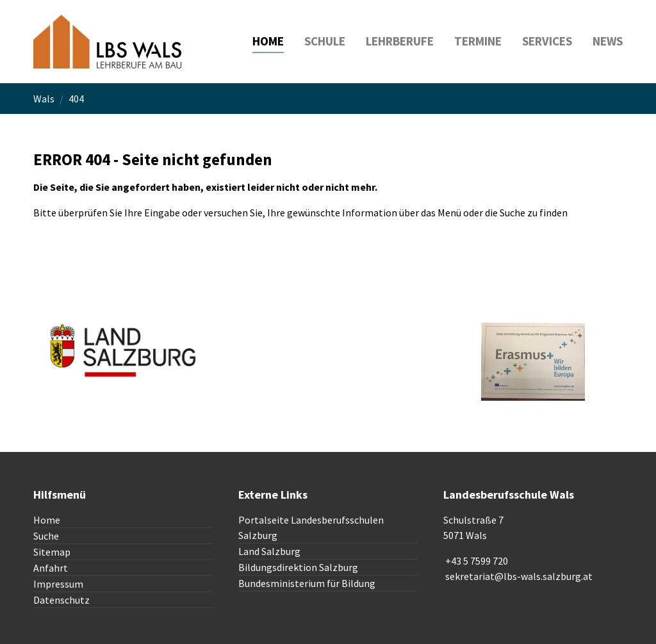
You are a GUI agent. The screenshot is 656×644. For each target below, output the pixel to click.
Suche (46, 536)
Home (47, 520)
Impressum (58, 584)
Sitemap (52, 552)
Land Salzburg (269, 551)
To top (458, 408)
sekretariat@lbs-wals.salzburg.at (519, 576)
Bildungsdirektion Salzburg (298, 567)
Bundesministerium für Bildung (307, 583)
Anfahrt (51, 568)
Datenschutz (61, 600)
